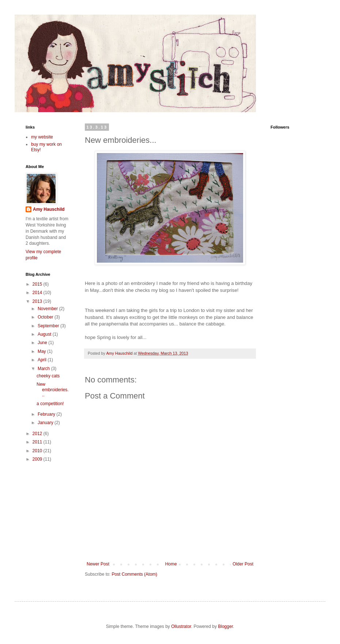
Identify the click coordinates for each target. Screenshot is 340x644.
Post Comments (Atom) (134, 574)
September (49, 326)
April (43, 360)
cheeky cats (48, 376)
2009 (38, 459)
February (47, 414)
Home (171, 564)
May (42, 351)
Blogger (225, 626)
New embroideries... (53, 390)
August (45, 334)
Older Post (243, 564)
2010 (38, 451)
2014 (38, 293)
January (46, 423)
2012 (38, 434)
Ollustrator (181, 626)
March (44, 369)
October (46, 317)
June (43, 343)
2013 (38, 301)
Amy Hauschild (49, 209)
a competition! (50, 404)
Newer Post (98, 564)
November (48, 309)
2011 (38, 442)
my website (42, 137)
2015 (38, 284)
